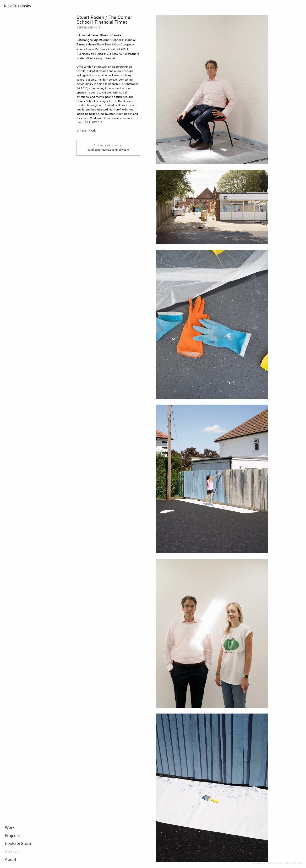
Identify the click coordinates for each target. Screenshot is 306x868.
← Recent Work (86, 131)
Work (10, 828)
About (11, 860)
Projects (12, 836)
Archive (12, 852)
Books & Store (18, 844)
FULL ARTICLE (93, 123)
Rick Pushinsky (17, 6)
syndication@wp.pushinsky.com (108, 150)
